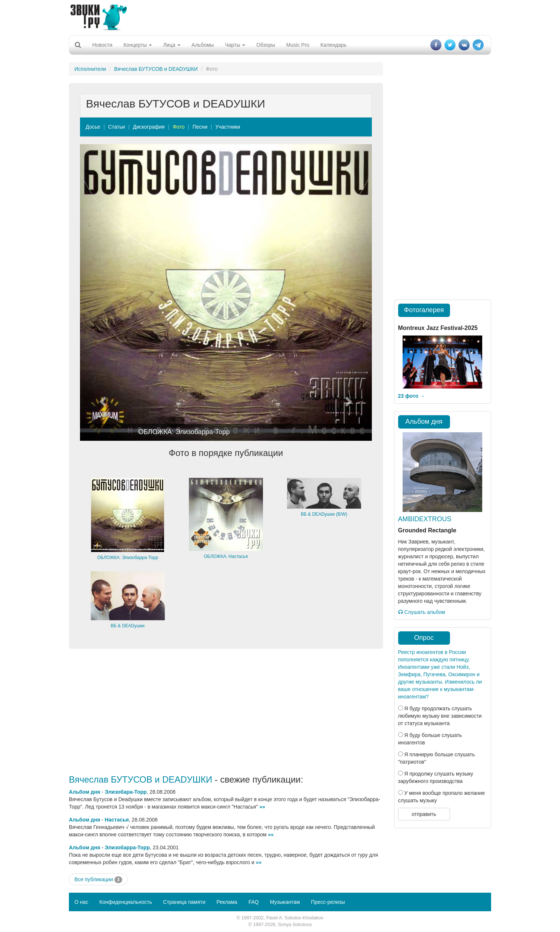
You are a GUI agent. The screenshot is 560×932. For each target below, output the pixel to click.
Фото (179, 127)
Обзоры (266, 45)
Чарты (235, 45)
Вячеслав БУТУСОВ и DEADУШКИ (156, 69)
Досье (93, 127)
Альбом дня (84, 792)
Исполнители (90, 69)
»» (262, 807)
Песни (200, 127)
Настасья (117, 820)
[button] (102, 293)
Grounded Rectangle (427, 530)
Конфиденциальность (126, 902)
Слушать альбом (422, 612)
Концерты (138, 45)
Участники (228, 127)
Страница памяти (184, 902)
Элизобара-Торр (126, 792)
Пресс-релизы (328, 902)
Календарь (334, 45)
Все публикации (98, 880)
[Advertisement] (280, 17)
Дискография (149, 127)
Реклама (227, 902)
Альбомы (203, 45)
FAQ (254, 902)
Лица (172, 45)
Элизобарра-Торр (127, 847)
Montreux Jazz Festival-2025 (438, 328)
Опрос (424, 638)
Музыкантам (285, 902)
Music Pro (298, 45)
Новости (102, 45)
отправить (424, 814)
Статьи (116, 127)
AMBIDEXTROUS (425, 519)
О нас (81, 902)
